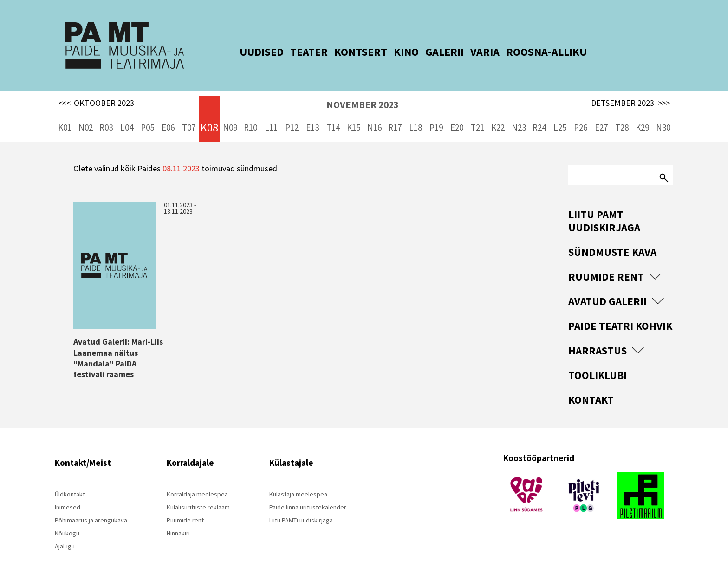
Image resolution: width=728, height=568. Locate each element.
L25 (560, 111)
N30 (663, 111)
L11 (271, 111)
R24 (539, 111)
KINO (392, 52)
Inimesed (68, 491)
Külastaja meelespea (298, 478)
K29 (642, 111)
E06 (168, 111)
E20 (457, 111)
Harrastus (598, 335)
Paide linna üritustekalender (308, 491)
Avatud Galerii (608, 285)
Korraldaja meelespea (197, 478)
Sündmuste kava (612, 236)
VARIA (471, 52)
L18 (416, 111)
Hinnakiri (178, 517)
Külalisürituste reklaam (198, 491)
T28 (622, 111)
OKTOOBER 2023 (97, 87)
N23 (519, 111)
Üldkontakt (70, 478)
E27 (601, 111)
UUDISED (247, 52)
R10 (250, 111)
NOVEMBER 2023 (363, 89)
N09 (230, 111)
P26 (581, 111)
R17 (395, 111)
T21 (478, 111)
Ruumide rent (606, 261)
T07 (189, 111)
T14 (333, 111)
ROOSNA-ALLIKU (532, 52)
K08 (209, 112)
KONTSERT (346, 52)
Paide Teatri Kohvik (620, 310)
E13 (312, 111)
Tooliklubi (598, 359)
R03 (106, 111)
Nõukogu (67, 517)
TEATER (295, 52)
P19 (436, 111)
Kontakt (591, 384)
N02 (86, 111)
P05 (147, 111)
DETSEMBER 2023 (630, 87)
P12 (292, 111)
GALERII (430, 52)
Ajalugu (65, 530)
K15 (354, 111)
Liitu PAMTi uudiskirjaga (301, 504)
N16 (374, 111)
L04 (127, 111)
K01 (65, 111)
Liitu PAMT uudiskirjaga (604, 205)
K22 (498, 111)
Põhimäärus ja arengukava (91, 504)
